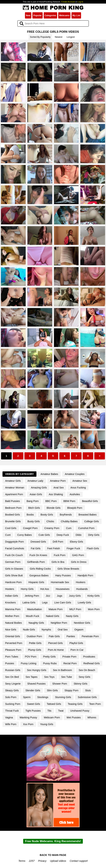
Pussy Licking (28, 663)
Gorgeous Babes (39, 575)
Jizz (48, 596)
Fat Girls (36, 548)
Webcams (64, 15)
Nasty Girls (72, 616)
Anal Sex (59, 488)
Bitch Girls (34, 508)
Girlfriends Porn (36, 562)
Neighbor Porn (59, 623)
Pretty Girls (49, 657)
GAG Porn (78, 555)
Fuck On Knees (38, 555)
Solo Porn (11, 697)
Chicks (50, 521)
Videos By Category (19, 474)
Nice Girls (11, 630)
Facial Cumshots (15, 548)
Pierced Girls (55, 643)
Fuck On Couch (14, 555)
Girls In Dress (79, 562)
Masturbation (34, 609)
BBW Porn (69, 501)
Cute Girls (44, 535)
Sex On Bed (12, 677)
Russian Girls (13, 670)
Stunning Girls (63, 697)
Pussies (10, 663)
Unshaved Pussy (80, 711)
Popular (38, 15)
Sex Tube (67, 677)
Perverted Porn (14, 643)
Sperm (27, 697)
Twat (61, 711)
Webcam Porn (52, 717)
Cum (69, 528)
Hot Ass (45, 589)
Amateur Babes (49, 474)
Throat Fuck (12, 711)
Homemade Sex (60, 582)
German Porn (13, 562)
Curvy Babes (24, 535)
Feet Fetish (54, 548)
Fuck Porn (60, 555)
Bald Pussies (12, 501)
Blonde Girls (53, 508)
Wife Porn (11, 724)
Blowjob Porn (75, 508)
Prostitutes (89, 657)
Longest (71, 37)
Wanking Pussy (28, 717)
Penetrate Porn (90, 636)
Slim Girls (52, 690)
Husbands (82, 589)
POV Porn (31, 657)
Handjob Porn (85, 575)
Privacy (42, 861)
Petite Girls (35, 643)
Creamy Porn (52, 528)
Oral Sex (63, 630)
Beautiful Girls (90, 501)
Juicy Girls (75, 596)
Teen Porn (95, 704)
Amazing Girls (39, 488)
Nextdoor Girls (82, 623)
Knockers (10, 603)
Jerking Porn (32, 596)
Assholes (75, 494)
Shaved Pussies (36, 684)
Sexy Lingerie (13, 684)
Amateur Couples (75, 474)
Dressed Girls (38, 542)
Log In (80, 2)
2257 (32, 861)
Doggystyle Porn (15, 542)
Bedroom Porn (13, 508)
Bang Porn (33, 501)
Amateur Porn (58, 481)
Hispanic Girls (36, 582)
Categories (50, 15)
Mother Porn (12, 616)
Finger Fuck (73, 548)
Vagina (9, 717)
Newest (59, 37)
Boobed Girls (12, 515)
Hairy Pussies (63, 575)
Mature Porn (56, 609)
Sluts (88, 690)
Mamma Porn (13, 609)
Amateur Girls (13, 481)
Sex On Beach (87, 670)
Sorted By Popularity (40, 37)
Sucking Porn (13, 704)
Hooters (10, 589)
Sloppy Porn (71, 690)
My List (76, 15)
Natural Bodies (13, 623)
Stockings (43, 697)
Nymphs (46, 630)
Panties (71, 636)
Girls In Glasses (14, 569)
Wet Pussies (74, 717)
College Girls (91, 521)
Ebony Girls (76, 542)
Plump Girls (35, 650)
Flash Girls (93, 548)
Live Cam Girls (63, 603)
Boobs (30, 515)
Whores (92, 717)
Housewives (63, 589)
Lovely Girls (84, 603)
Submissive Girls (87, 697)
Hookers (81, 582)
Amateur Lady (35, 481)
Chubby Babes (69, 521)
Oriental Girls (13, 636)
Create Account (68, 2)
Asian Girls (36, 494)
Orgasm (79, 630)
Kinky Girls (94, 596)
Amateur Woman (15, 488)
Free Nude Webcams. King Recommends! (53, 841)
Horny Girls (27, 589)
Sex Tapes (32, 677)
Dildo (78, 535)
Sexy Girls (84, 677)
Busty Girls (34, 521)
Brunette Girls (13, 521)
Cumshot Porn (86, 528)
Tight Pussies (33, 711)
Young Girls (47, 724)
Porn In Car (77, 650)
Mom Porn (94, 609)
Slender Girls (33, 690)
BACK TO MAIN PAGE (53, 855)
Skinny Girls (81, 684)
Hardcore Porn (13, 582)
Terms (22, 861)
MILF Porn (75, 609)
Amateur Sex (80, 481)
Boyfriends (66, 515)
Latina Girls (29, 603)
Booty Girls (47, 515)
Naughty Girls (36, 623)
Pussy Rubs (50, 663)
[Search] (53, 23)
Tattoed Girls (54, 704)
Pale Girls (54, 636)
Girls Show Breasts (68, 569)
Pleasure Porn (13, 650)
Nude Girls (29, 630)
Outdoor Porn (34, 636)
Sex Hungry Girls (37, 670)
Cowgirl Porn (30, 528)
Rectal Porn (70, 663)
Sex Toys (49, 677)
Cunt (8, 535)
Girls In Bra (58, 562)
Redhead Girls (91, 663)
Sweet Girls (34, 704)
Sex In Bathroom (62, 670)
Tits (49, 711)
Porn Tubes (12, 657)
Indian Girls (12, 596)
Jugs (59, 596)
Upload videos (58, 861)
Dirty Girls (94, 535)
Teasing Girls (75, 704)
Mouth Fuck (32, 616)
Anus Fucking (78, 488)
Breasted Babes (87, 515)
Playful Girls (76, 643)
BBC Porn (51, 501)
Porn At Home (56, 650)
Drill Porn (58, 542)
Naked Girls (52, 616)
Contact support (79, 861)
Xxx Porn (28, 724)
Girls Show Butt (14, 575)
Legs (45, 603)
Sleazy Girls (12, 690)
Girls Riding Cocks (40, 569)
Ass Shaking (56, 494)
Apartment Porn (14, 494)
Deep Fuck (63, 535)
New (28, 15)
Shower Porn (60, 684)
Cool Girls (11, 528)
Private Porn (69, 657)
